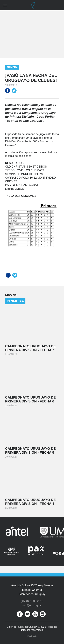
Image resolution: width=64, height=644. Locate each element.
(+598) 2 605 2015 (32, 601)
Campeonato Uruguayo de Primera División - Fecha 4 (30, 502)
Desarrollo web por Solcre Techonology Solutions (32, 636)
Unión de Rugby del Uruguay (32, 5)
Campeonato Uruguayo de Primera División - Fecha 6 (30, 399)
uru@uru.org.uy (32, 605)
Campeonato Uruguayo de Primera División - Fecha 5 (30, 451)
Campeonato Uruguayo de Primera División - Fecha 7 (30, 348)
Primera (12, 67)
